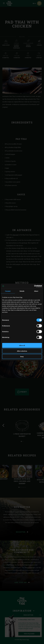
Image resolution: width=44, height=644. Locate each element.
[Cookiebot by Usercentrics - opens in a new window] (34, 286)
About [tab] (36, 291)
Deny (22, 356)
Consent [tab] (8, 291)
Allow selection (22, 351)
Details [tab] (22, 291)
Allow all (22, 345)
